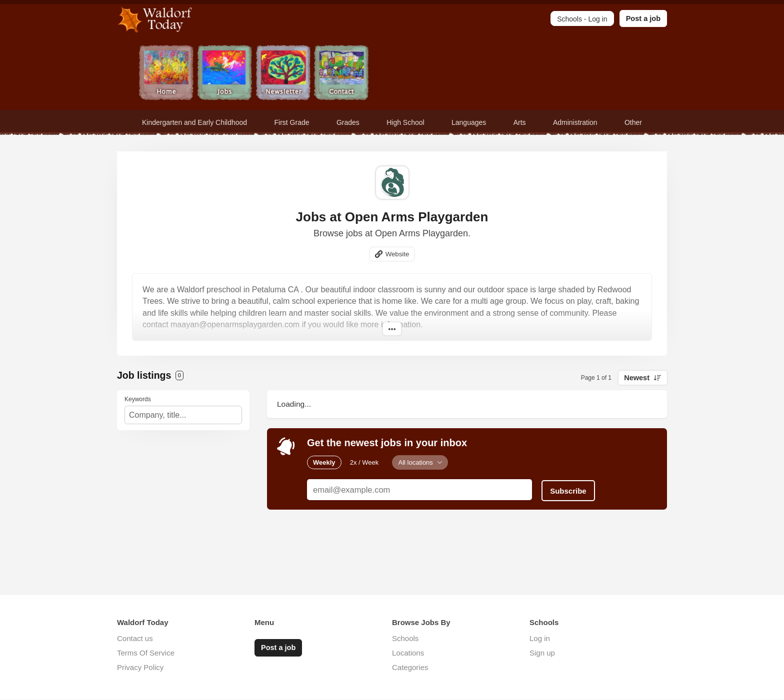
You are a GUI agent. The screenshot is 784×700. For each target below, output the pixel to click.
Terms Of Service (146, 653)
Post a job (643, 18)
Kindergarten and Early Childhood (194, 122)
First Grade (292, 122)
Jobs (225, 74)
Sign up (542, 653)
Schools (405, 639)
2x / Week (364, 462)
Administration (575, 122)
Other (633, 122)
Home (166, 74)
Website (397, 254)
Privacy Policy (140, 668)
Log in (540, 639)
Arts (520, 122)
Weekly (324, 462)
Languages (469, 122)
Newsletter (283, 74)
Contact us (135, 639)
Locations (408, 653)
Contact (342, 74)
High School (405, 122)
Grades (348, 122)
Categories (410, 668)
